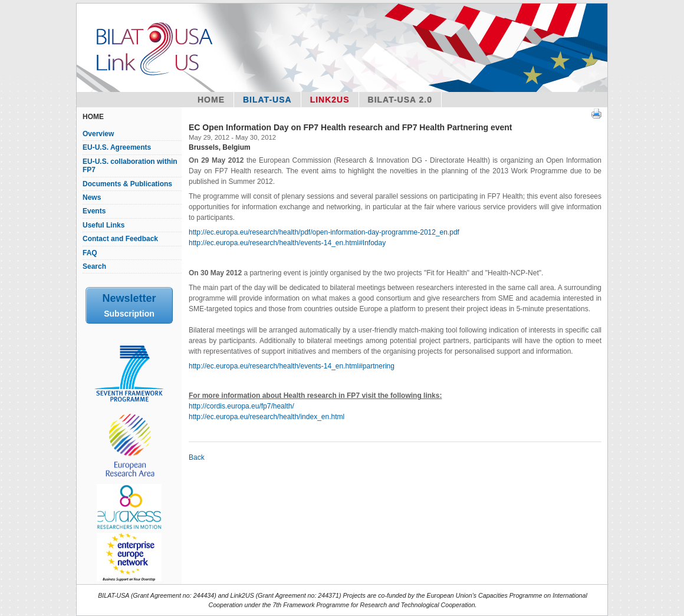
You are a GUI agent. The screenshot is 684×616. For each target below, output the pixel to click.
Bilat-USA (267, 100)
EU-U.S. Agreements (117, 147)
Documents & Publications (127, 184)
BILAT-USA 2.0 (400, 100)
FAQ (90, 253)
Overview (98, 134)
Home (211, 100)
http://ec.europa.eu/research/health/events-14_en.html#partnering (292, 366)
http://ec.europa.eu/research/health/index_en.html (267, 417)
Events (94, 211)
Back (197, 457)
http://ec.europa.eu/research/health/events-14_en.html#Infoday (287, 243)
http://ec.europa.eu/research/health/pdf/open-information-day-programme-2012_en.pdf (324, 232)
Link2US (330, 100)
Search (94, 266)
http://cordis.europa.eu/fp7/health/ (241, 406)
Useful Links (103, 225)
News (92, 197)
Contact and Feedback (120, 239)
